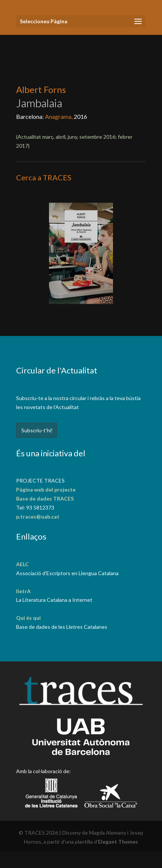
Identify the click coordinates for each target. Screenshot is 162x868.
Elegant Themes (118, 842)
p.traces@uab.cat (38, 516)
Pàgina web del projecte (46, 489)
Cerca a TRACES (44, 177)
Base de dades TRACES (45, 498)
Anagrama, (59, 116)
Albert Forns (41, 89)
